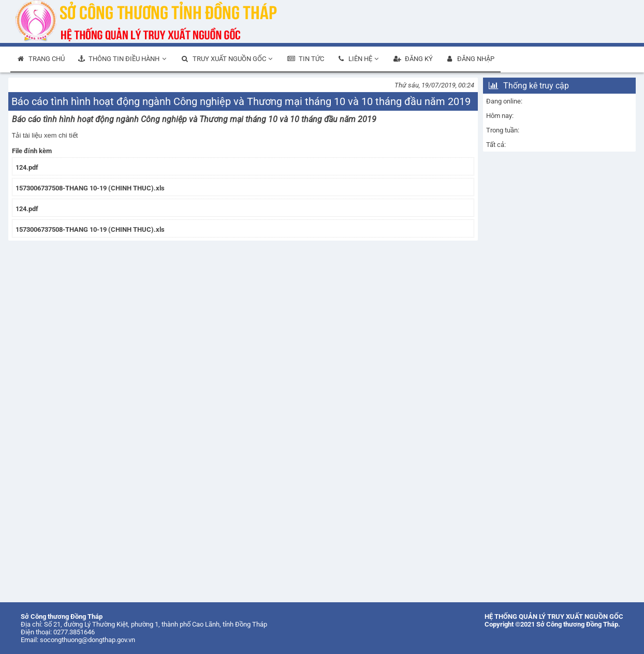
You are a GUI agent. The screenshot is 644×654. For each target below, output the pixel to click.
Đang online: (504, 101)
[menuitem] (41, 60)
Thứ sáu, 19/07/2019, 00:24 (434, 85)
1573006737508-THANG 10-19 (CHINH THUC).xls (90, 188)
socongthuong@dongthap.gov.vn (87, 640)
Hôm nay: (500, 116)
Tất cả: (496, 145)
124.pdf (27, 167)
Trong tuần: (503, 130)
